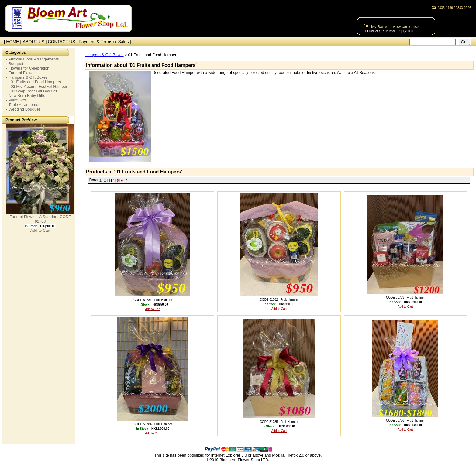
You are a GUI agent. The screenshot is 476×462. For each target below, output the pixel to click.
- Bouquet (15, 64)
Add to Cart (40, 230)
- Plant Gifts (16, 100)
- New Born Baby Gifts (26, 96)
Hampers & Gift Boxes (104, 55)
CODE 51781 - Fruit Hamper (153, 300)
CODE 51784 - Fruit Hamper (153, 424)
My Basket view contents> (395, 27)
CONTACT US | (63, 42)
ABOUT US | (35, 42)
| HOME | (11, 42)
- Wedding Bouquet (23, 109)
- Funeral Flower (21, 73)
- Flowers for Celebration (28, 68)
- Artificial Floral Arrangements (32, 59)
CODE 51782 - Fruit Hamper (279, 300)
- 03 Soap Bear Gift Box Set (32, 91)
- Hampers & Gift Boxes (27, 77)
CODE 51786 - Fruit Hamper (405, 421)
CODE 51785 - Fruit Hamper (279, 422)
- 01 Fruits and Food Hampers (34, 82)
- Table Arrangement (24, 105)
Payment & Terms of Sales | (105, 42)
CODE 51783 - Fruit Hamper (405, 298)
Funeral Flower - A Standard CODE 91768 (40, 219)
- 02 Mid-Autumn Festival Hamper (37, 86)
